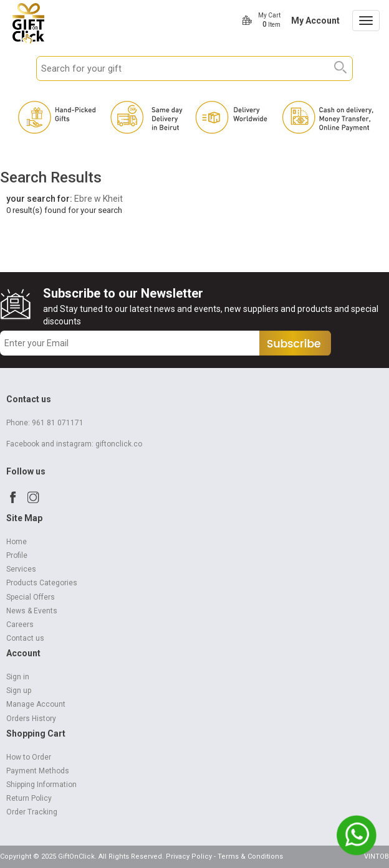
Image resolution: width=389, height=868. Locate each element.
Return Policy (29, 798)
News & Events (32, 611)
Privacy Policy (189, 856)
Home (17, 542)
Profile (17, 555)
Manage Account (36, 704)
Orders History (31, 719)
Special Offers (31, 597)
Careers (20, 625)
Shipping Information (41, 785)
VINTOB (377, 856)
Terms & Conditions (250, 856)
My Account (315, 21)
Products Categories (42, 583)
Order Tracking (32, 812)
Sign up (19, 691)
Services (21, 569)
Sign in (18, 677)
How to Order (29, 757)
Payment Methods (38, 771)
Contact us (25, 638)
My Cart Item (269, 20)
